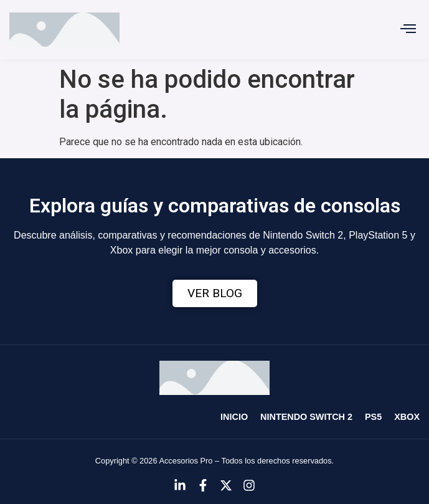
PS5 (373, 417)
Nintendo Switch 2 (306, 417)
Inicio (234, 417)
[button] (408, 30)
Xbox (407, 417)
